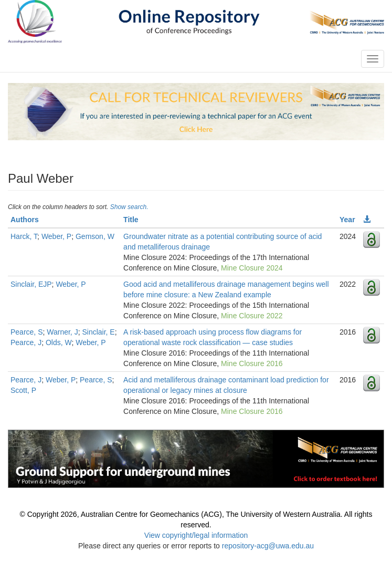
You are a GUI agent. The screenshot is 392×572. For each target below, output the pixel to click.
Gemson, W (95, 236)
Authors (25, 220)
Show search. (129, 207)
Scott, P (23, 390)
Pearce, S (27, 332)
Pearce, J (26, 342)
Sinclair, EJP (31, 284)
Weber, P (56, 236)
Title (131, 220)
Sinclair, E (98, 332)
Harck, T (24, 236)
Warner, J (62, 332)
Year (347, 220)
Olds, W (59, 342)
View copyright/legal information (196, 535)
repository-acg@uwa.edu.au (268, 546)
